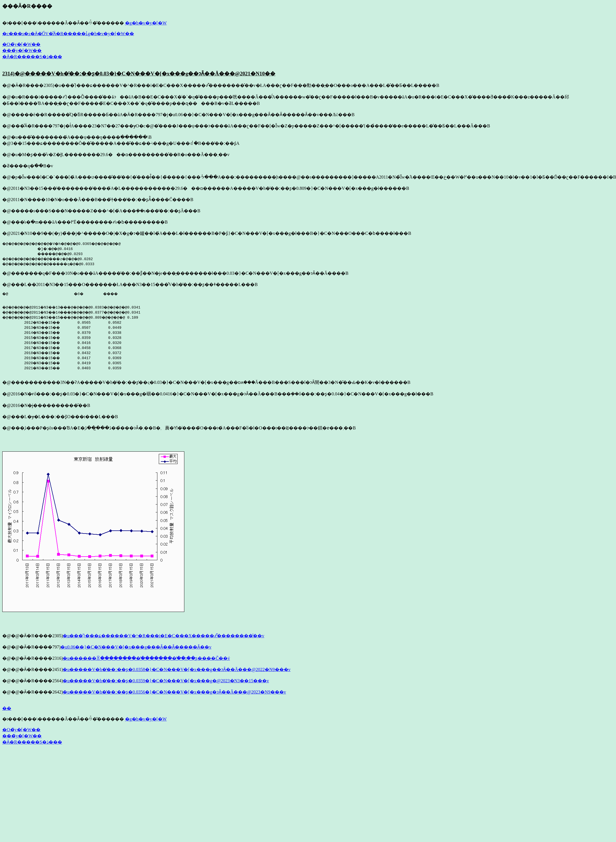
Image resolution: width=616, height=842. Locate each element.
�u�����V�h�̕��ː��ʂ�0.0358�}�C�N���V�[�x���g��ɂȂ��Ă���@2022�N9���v (176, 671)
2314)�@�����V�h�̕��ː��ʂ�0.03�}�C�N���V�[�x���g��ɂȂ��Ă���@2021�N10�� (139, 74)
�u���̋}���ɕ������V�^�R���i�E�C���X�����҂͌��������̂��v (163, 637)
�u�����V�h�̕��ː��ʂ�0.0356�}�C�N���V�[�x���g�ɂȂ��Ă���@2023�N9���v (174, 694)
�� (7, 710)
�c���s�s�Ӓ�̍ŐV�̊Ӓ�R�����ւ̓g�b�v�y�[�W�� (68, 34)
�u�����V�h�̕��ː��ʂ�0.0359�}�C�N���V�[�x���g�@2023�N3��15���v (166, 682)
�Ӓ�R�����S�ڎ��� (32, 57)
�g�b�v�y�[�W (146, 23)
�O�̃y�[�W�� (21, 44)
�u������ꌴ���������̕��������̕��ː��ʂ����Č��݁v (146, 660)
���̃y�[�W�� (22, 50)
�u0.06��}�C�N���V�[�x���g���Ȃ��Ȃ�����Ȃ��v (136, 649)
